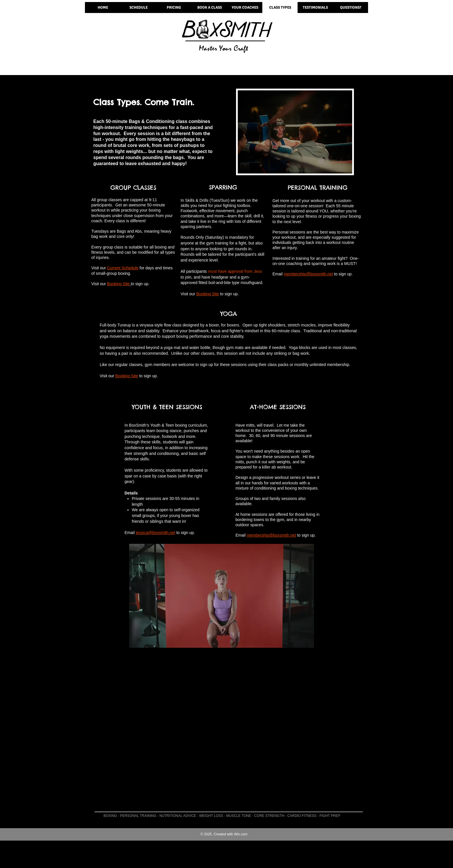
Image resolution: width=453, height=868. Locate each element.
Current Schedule (123, 268)
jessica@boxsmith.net (155, 533)
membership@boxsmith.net (308, 274)
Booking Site (208, 294)
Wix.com (241, 834)
